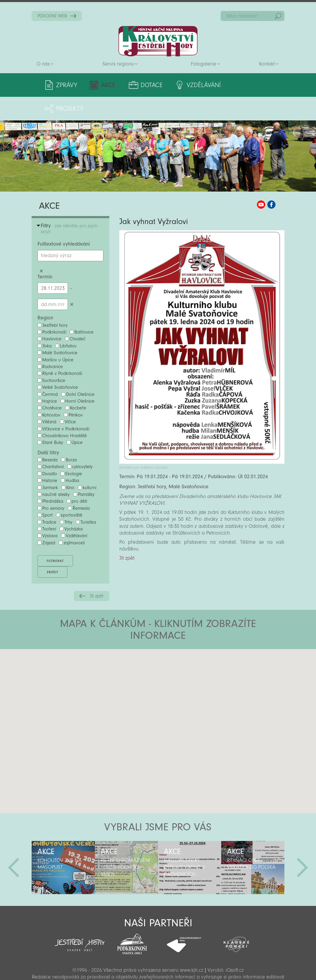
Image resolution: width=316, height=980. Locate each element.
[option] (63, 844)
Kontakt (267, 64)
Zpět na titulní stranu (158, 41)
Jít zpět (97, 572)
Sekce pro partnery (157, 967)
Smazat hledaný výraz (41, 248)
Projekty (255, 85)
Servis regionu (118, 64)
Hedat (278, 16)
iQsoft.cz (235, 946)
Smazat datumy (72, 281)
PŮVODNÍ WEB (52, 16)
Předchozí (14, 844)
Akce (108, 85)
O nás (43, 64)
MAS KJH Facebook (271, 181)
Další (302, 844)
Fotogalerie (203, 64)
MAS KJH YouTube (261, 181)
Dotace (150, 85)
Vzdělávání (202, 85)
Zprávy (67, 85)
